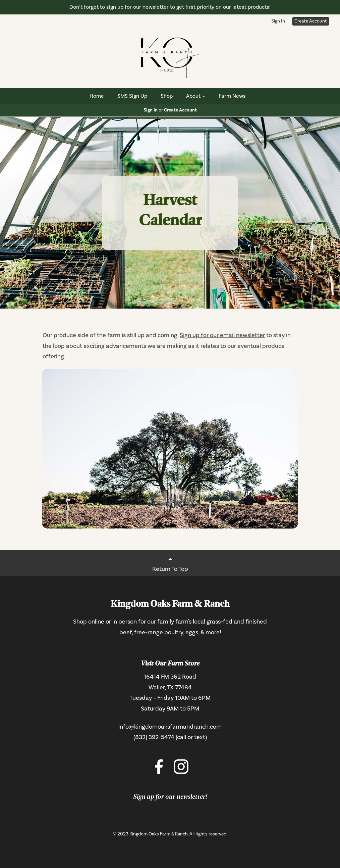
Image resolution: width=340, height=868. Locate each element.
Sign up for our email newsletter (222, 335)
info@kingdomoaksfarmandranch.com (170, 727)
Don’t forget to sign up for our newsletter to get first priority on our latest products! (170, 7)
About (196, 96)
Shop (167, 96)
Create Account (311, 21)
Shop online (89, 622)
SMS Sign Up (132, 96)
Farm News (232, 96)
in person (125, 622)
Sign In (278, 21)
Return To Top (170, 563)
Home (97, 96)
